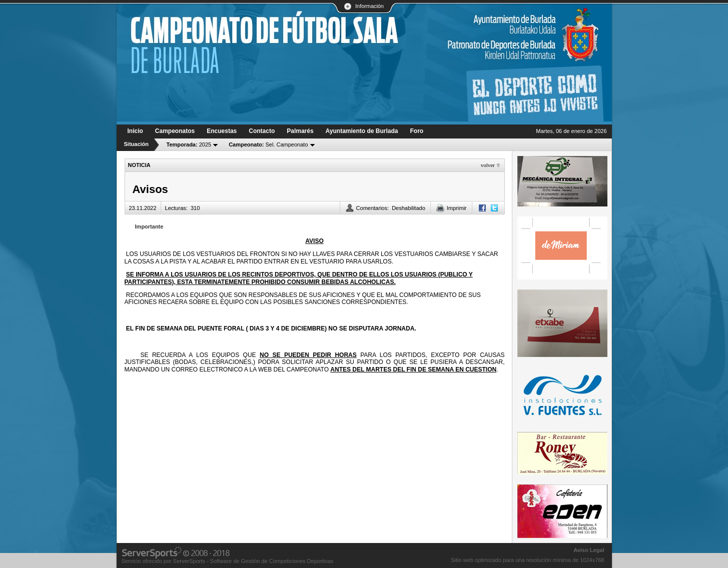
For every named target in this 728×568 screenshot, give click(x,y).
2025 (189, 144)
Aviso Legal (589, 550)
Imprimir (457, 208)
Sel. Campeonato (268, 144)
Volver (488, 165)
